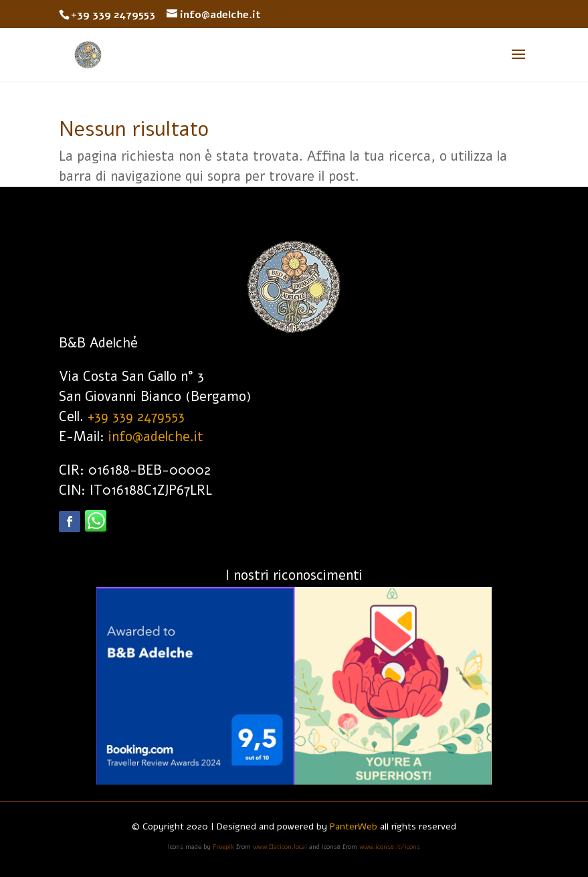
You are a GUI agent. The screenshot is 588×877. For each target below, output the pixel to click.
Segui (131, 529)
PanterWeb (354, 826)
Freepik (223, 847)
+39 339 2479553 (136, 417)
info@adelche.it (156, 437)
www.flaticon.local (281, 847)
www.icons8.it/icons (390, 847)
